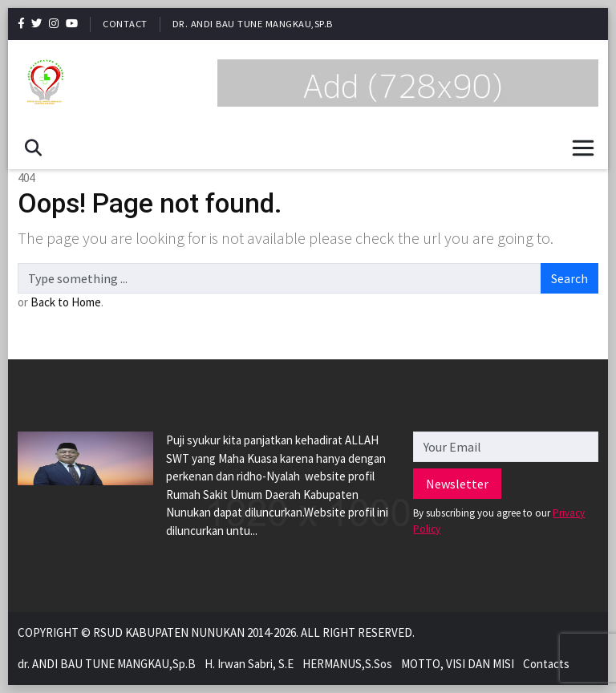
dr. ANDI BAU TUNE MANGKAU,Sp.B (253, 24)
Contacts (546, 664)
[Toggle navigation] (583, 148)
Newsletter (457, 484)
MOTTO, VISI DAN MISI (458, 664)
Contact (125, 24)
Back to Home (66, 302)
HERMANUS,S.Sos (347, 664)
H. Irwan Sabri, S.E (249, 664)
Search (569, 278)
